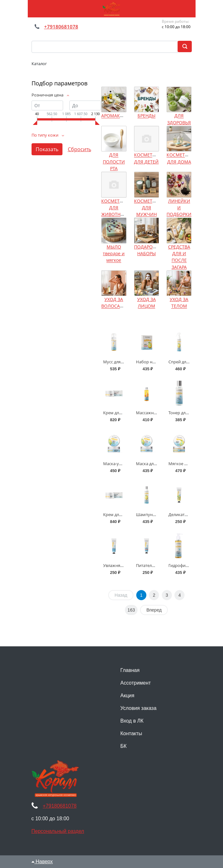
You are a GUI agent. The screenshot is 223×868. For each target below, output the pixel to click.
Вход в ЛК (132, 721)
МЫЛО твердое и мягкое (114, 254)
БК (124, 746)
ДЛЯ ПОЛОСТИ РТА (114, 162)
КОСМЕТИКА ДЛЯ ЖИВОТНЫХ (115, 208)
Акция (127, 696)
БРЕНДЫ (147, 116)
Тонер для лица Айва (188, 413)
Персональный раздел (58, 831)
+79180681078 (61, 27)
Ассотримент (136, 683)
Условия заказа (139, 708)
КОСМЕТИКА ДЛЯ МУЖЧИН (148, 208)
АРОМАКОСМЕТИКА (123, 116)
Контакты (131, 733)
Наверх (42, 862)
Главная (130, 670)
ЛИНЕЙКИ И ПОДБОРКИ (179, 208)
